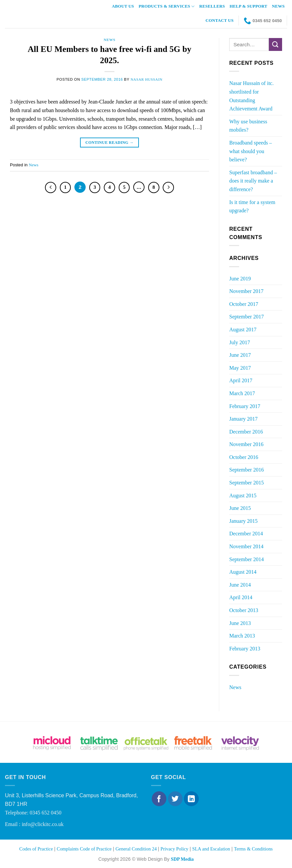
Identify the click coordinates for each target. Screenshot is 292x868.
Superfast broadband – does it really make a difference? (253, 181)
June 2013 (240, 623)
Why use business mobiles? (248, 126)
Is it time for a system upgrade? (252, 207)
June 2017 (240, 355)
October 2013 (244, 610)
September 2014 (246, 559)
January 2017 (243, 419)
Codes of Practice (36, 849)
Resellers (212, 6)
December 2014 (246, 534)
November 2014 (246, 546)
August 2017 (243, 330)
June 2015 (240, 508)
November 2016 (246, 444)
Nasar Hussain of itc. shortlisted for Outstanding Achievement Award (251, 96)
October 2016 (244, 457)
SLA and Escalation (211, 849)
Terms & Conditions (253, 849)
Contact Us (220, 21)
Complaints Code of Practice (84, 849)
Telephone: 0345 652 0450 (33, 813)
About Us (123, 6)
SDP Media (182, 859)
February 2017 (245, 406)
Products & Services (167, 6)
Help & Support (248, 6)
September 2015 (246, 483)
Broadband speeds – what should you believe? (250, 151)
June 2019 (240, 279)
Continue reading (109, 143)
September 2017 (246, 317)
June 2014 (240, 585)
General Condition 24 (137, 849)
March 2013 (242, 636)
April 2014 (241, 597)
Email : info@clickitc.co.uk (34, 824)
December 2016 (246, 432)
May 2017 (240, 368)
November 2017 (246, 291)
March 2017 (242, 393)
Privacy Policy (174, 849)
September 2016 (246, 470)
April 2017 (241, 380)
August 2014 (243, 572)
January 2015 (243, 521)
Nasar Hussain (147, 79)
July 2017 (240, 342)
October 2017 (244, 304)
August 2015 (243, 496)
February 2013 (245, 649)
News (278, 6)
